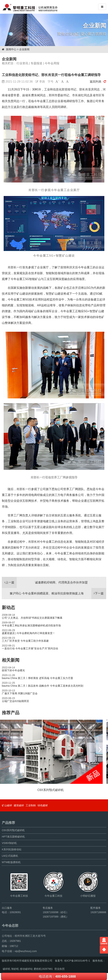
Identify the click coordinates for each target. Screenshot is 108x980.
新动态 (8, 607)
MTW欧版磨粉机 (11, 862)
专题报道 (36, 63)
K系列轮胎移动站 (12, 849)
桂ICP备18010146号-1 (77, 961)
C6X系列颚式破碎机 (13, 830)
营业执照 (59, 969)
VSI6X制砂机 (9, 843)
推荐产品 (11, 713)
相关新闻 (11, 660)
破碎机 (7, 969)
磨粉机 (38, 969)
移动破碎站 (26, 969)
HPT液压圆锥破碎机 (13, 837)
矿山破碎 (7, 805)
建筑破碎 (19, 805)
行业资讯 (22, 63)
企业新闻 (24, 49)
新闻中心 (11, 49)
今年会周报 (52, 63)
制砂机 (15, 969)
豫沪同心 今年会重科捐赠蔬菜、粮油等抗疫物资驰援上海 (58, 593)
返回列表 (98, 82)
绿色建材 (43, 805)
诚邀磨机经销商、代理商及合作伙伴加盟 (45, 583)
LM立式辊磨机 (10, 856)
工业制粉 (31, 805)
